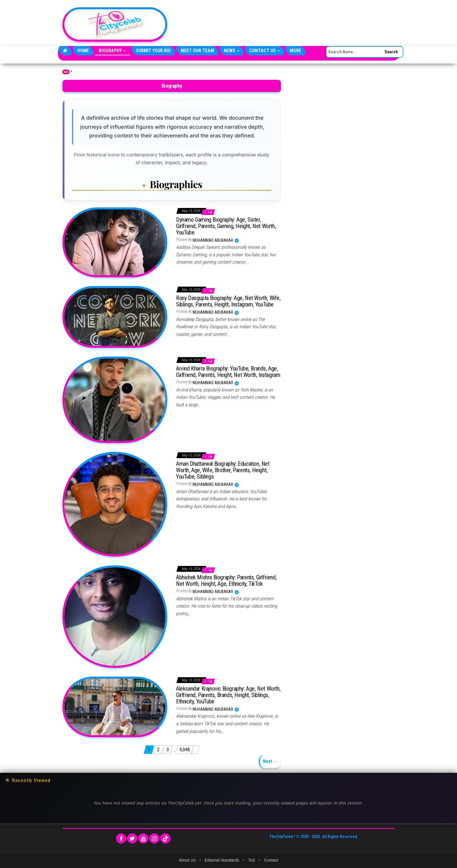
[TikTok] (165, 838)
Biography (112, 51)
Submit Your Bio (153, 51)
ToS (252, 860)
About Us (187, 860)
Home (83, 51)
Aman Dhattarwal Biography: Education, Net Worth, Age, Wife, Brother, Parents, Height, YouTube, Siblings (223, 470)
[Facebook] (121, 838)
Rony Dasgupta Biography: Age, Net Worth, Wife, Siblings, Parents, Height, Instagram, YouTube (228, 301)
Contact (271, 860)
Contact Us (264, 51)
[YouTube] (143, 838)
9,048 (185, 750)
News (232, 51)
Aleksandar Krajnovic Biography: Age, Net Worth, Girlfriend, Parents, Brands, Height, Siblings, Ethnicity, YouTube (228, 695)
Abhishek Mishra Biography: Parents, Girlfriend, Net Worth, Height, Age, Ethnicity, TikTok (226, 581)
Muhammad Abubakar (213, 240)
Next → (270, 761)
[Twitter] (132, 838)
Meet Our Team (197, 51)
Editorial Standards (222, 860)
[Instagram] (154, 838)
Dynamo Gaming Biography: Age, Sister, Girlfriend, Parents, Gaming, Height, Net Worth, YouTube (226, 226)
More (295, 51)
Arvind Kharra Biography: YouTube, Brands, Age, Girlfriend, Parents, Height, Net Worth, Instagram (228, 372)
